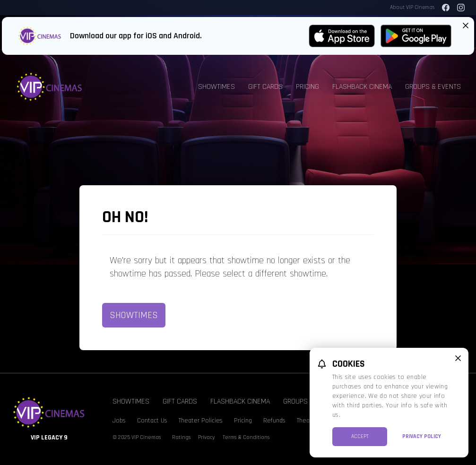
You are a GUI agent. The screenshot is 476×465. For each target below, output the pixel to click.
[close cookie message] (458, 358)
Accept (360, 436)
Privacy (207, 437)
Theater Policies (201, 421)
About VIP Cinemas (412, 7)
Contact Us (152, 421)
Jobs (119, 421)
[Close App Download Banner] (466, 26)
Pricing (307, 87)
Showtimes (216, 87)
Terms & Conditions (246, 437)
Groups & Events (433, 87)
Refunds (274, 421)
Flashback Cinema (362, 87)
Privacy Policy (422, 436)
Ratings (181, 437)
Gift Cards (265, 87)
